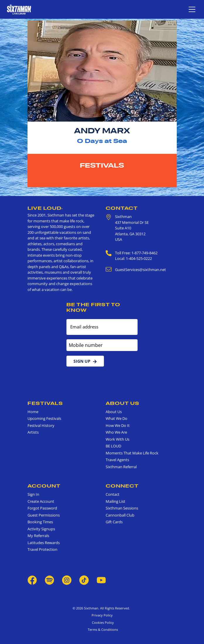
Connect (122, 486)
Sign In (33, 494)
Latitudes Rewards (44, 543)
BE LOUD (113, 446)
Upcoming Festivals (44, 418)
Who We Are (116, 432)
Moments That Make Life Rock (132, 453)
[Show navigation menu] (192, 9)
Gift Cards (114, 522)
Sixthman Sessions (122, 508)
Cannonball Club (120, 515)
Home (33, 412)
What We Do (116, 418)
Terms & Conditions (102, 629)
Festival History (41, 425)
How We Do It (118, 425)
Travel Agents (117, 460)
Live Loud (45, 208)
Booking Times (40, 522)
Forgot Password (42, 508)
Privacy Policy (102, 615)
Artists (33, 432)
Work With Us (118, 439)
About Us (122, 403)
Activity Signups (41, 529)
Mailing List (115, 501)
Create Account (41, 501)
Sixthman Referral (121, 467)
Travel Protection (42, 549)
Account (44, 486)
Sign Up (85, 361)
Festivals (102, 165)
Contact (122, 208)
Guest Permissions (44, 515)
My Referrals (38, 536)
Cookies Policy (102, 622)
